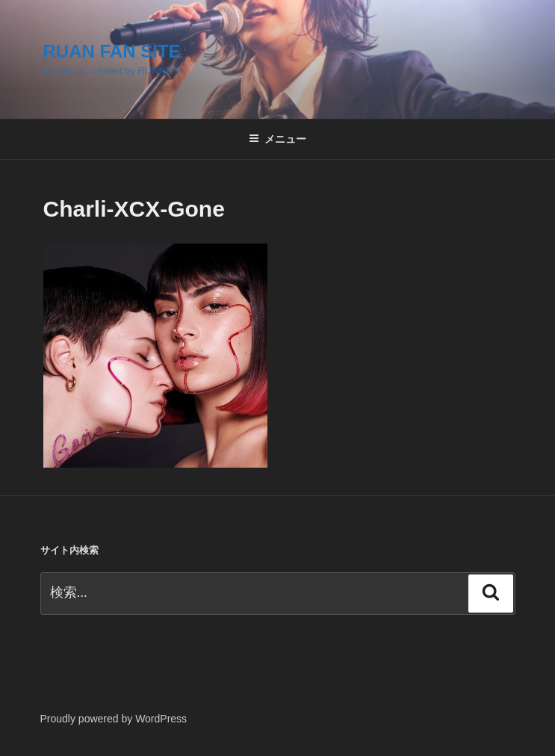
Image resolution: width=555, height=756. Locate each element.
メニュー (277, 139)
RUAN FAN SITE (112, 51)
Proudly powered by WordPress (114, 719)
